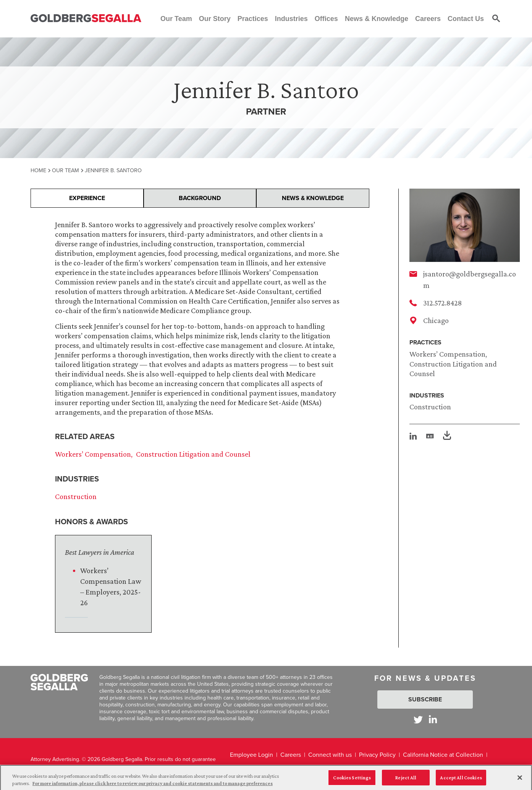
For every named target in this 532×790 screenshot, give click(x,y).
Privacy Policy (377, 755)
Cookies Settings (352, 780)
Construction (430, 407)
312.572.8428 (442, 303)
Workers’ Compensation (447, 354)
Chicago (436, 320)
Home (38, 170)
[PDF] (447, 437)
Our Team (65, 170)
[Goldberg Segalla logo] (86, 19)
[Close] (520, 780)
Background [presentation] (200, 198)
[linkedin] (413, 436)
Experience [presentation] (87, 198)
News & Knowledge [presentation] (313, 198)
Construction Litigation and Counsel (193, 454)
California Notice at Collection (443, 755)
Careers (291, 755)
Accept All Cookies (461, 780)
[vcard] (430, 436)
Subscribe (425, 699)
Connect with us (330, 755)
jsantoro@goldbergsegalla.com (470, 279)
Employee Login (251, 755)
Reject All (406, 780)
